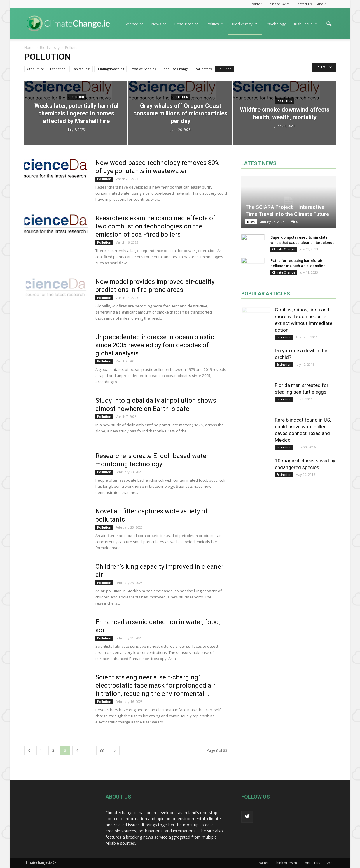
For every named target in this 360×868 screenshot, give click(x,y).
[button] (329, 27)
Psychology (276, 24)
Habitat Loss (81, 69)
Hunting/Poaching (110, 69)
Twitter (256, 4)
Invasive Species (143, 69)
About (322, 4)
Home (29, 48)
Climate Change (284, 249)
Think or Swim (278, 4)
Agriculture (35, 69)
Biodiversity (245, 24)
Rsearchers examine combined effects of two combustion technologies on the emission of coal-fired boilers (155, 226)
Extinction (58, 69)
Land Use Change (175, 69)
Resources (186, 24)
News (159, 24)
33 (102, 750)
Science (134, 24)
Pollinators (203, 69)
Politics (215, 24)
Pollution (225, 69)
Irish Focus (306, 24)
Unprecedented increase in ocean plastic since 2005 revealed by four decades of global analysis (155, 345)
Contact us (303, 4)
